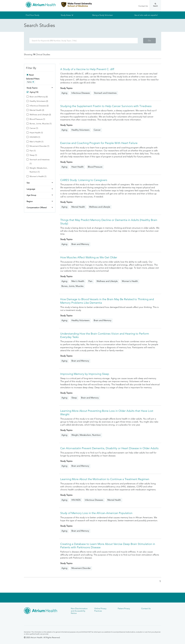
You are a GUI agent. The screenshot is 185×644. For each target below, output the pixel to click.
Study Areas (66, 15)
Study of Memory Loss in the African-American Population (96, 513)
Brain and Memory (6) (39, 97)
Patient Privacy (124, 608)
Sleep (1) (33, 155)
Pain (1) (33, 151)
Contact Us (143, 6)
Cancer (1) (34, 128)
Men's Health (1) (36, 142)
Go (149, 41)
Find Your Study (32, 15)
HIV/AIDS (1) (35, 137)
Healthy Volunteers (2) (39, 101)
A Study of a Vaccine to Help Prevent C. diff (87, 69)
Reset (31, 75)
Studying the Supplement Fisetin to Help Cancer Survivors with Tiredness (106, 106)
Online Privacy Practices (100, 610)
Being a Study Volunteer (103, 15)
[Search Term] (84, 41)
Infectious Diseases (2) (39, 106)
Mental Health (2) (37, 110)
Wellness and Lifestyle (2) (40, 115)
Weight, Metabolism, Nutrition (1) (39, 170)
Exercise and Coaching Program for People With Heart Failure (99, 143)
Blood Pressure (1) (37, 119)
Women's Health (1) (38, 176)
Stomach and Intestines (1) (40, 162)
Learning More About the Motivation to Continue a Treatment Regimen (105, 479)
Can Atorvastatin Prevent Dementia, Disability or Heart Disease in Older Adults (109, 448)
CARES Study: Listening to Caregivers (84, 180)
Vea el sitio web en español (146, 15)
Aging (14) (34, 92)
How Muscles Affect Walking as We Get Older (89, 257)
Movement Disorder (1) (39, 146)
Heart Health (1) (36, 133)
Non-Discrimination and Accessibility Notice (79, 611)
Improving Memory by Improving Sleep (85, 374)
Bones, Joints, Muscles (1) (41, 124)
